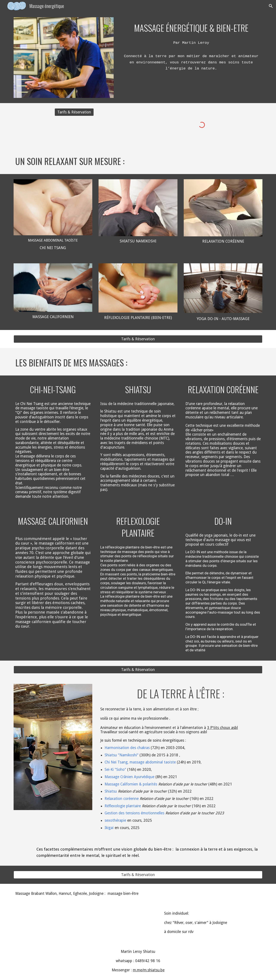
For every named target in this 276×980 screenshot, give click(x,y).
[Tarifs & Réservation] (74, 112)
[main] (191, 27)
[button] (271, 6)
